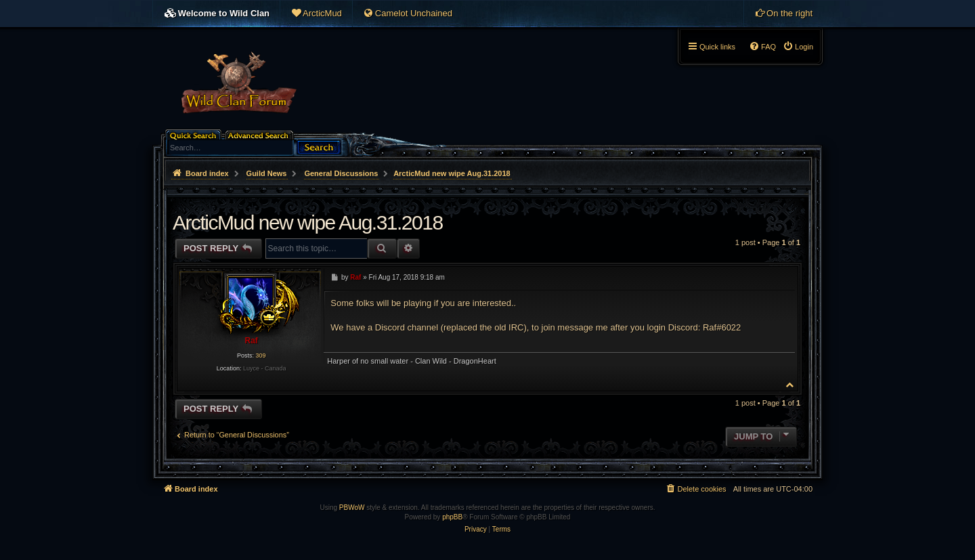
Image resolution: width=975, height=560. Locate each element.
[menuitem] (316, 14)
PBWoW (352, 508)
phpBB (452, 517)
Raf (251, 341)
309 (260, 356)
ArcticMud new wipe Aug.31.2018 (452, 173)
